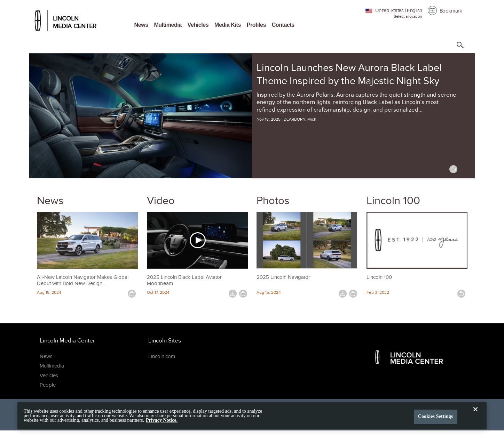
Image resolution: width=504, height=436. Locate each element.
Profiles (256, 25)
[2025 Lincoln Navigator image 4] (332, 255)
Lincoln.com (162, 356)
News (141, 25)
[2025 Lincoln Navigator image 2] (332, 226)
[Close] (475, 420)
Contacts (283, 25)
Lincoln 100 (393, 200)
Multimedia (168, 25)
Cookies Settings (436, 421)
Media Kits (228, 25)
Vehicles (198, 25)
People (48, 385)
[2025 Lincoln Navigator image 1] (282, 226)
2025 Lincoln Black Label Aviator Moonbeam (184, 280)
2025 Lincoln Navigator (283, 277)
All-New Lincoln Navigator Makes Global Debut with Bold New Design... (83, 280)
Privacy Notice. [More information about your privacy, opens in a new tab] (162, 425)
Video (161, 200)
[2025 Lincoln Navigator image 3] (282, 255)
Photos (273, 200)
